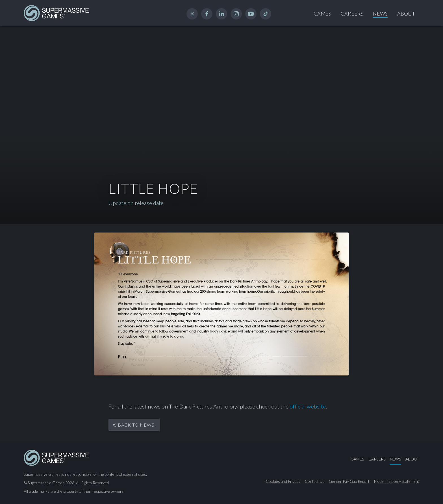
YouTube (251, 14)
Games (322, 14)
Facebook (207, 14)
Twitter (192, 14)
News (380, 14)
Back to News (136, 425)
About (406, 14)
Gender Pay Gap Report (349, 481)
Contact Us (315, 481)
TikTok (266, 14)
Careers (352, 14)
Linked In (221, 14)
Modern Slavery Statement (397, 481)
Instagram (236, 14)
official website (308, 406)
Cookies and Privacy (283, 481)
